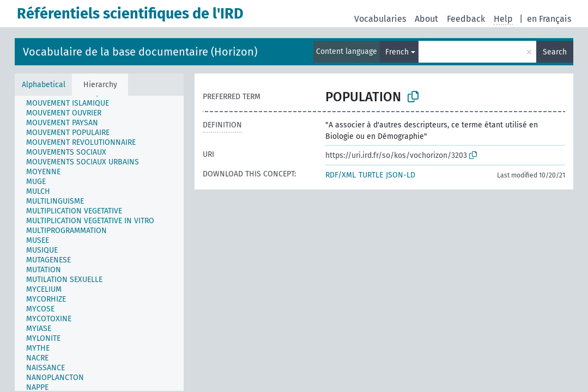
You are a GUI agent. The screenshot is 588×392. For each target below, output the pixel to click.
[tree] (99, 243)
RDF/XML (341, 175)
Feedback (466, 19)
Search (555, 52)
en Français (549, 19)
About (426, 19)
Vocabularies (380, 19)
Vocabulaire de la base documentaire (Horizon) (140, 52)
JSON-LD (401, 175)
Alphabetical (44, 85)
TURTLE (371, 175)
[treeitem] (38, 101)
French (397, 52)
